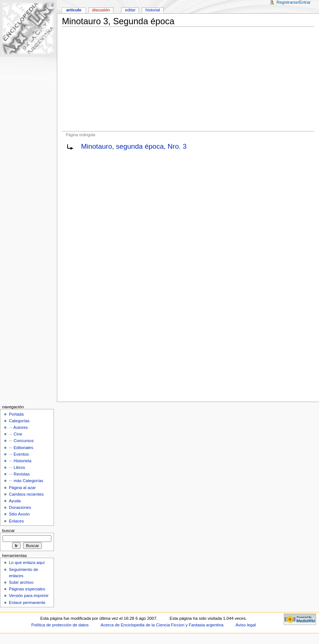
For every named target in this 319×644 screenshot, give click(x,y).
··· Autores (18, 427)
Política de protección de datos (60, 625)
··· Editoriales (21, 448)
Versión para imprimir (29, 596)
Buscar (9, 531)
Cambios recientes (26, 494)
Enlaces (16, 521)
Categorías (19, 421)
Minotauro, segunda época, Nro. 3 (134, 146)
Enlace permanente (27, 603)
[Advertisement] (188, 79)
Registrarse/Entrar (293, 2)
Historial (153, 10)
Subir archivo (21, 582)
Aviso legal (246, 625)
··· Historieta (20, 461)
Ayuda (15, 501)
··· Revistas (19, 474)
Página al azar (22, 488)
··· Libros (17, 467)
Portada (16, 414)
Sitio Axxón (19, 514)
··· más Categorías (26, 481)
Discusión (101, 10)
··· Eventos (19, 454)
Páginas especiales (27, 589)
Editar (130, 10)
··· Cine (15, 434)
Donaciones (20, 507)
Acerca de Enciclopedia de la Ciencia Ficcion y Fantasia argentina (162, 625)
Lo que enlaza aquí (27, 562)
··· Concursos (21, 441)
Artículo (74, 10)
